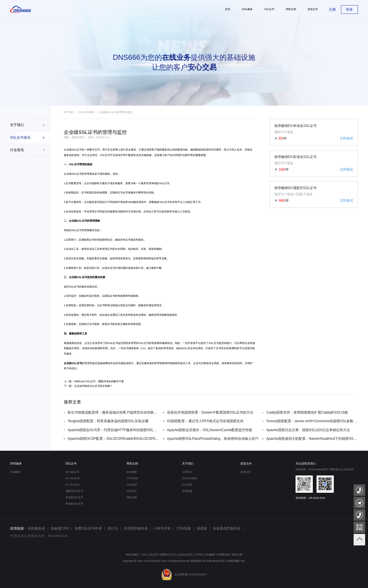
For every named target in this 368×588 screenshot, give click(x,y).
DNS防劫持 (224, 555)
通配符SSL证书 (74, 491)
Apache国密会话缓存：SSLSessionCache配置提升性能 (210, 430)
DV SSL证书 (73, 472)
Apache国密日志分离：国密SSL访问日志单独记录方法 (308, 430)
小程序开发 (162, 528)
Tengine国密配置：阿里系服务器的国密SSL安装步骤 (108, 421)
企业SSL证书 (185, 555)
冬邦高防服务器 (136, 528)
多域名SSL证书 (74, 497)
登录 (349, 9)
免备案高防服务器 (227, 528)
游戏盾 (202, 528)
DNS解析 (15, 472)
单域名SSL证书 (74, 504)
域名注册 (132, 497)
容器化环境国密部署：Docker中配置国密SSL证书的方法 (210, 412)
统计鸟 (113, 528)
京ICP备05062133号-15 (215, 561)
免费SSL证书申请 (88, 528)
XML (243, 561)
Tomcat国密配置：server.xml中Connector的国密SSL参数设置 (312, 421)
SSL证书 (71, 464)
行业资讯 (17, 150)
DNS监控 (132, 485)
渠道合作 (246, 464)
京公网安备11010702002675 (184, 574)
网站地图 (234, 561)
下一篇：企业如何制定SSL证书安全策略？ (88, 386)
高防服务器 (37, 528)
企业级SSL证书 (73, 150)
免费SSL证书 (168, 555)
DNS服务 (16, 464)
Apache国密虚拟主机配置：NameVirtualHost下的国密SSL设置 (312, 439)
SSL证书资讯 (20, 138)
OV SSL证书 (73, 478)
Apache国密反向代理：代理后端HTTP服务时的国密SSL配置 (113, 430)
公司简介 (187, 472)
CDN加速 (184, 528)
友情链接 (187, 491)
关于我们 (17, 125)
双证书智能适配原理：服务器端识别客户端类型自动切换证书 (113, 412)
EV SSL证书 (72, 485)
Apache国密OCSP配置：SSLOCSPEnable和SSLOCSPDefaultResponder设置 (113, 439)
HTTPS (198, 555)
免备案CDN (60, 528)
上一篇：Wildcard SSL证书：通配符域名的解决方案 (94, 381)
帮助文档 (132, 464)
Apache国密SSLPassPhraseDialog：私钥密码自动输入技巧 (213, 439)
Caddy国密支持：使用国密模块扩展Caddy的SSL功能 (307, 412)
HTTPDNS (132, 478)
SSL (144, 555)
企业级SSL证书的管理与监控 (116, 112)
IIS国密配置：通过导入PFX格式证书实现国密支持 (205, 421)
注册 (332, 9)
